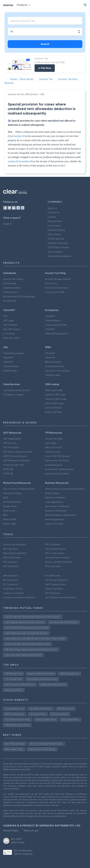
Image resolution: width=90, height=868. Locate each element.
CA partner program (14, 353)
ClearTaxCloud (11, 366)
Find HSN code (53, 576)
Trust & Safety (55, 252)
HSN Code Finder (54, 390)
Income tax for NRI (55, 292)
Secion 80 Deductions (57, 288)
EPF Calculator (53, 593)
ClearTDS (50, 329)
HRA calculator (11, 576)
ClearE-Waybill (53, 320)
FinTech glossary (56, 239)
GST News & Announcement (18, 452)
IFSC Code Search (55, 553)
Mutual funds (10, 301)
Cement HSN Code (55, 395)
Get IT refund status (56, 584)
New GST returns (12, 329)
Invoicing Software (55, 366)
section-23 (13, 161)
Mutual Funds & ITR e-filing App (19, 296)
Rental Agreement (55, 519)
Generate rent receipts (57, 558)
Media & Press (55, 221)
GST (5, 316)
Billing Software (53, 362)
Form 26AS (51, 443)
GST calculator (11, 566)
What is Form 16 (53, 447)
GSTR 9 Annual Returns (15, 456)
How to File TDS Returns (58, 456)
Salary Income (53, 452)
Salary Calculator (54, 589)
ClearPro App (10, 371)
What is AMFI (10, 519)
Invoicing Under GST (14, 465)
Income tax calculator (15, 544)
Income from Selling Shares (59, 469)
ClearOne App (53, 375)
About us (52, 208)
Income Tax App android (58, 279)
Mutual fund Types (13, 493)
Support (7, 224)
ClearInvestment (12, 288)
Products (24, 5)
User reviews (54, 226)
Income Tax (51, 283)
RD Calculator (10, 580)
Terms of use (31, 831)
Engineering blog (56, 230)
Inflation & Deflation (55, 498)
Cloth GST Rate (53, 408)
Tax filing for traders (13, 395)
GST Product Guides (58, 247)
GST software (10, 325)
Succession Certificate (57, 506)
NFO (5, 515)
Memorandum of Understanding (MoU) (65, 489)
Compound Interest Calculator (19, 597)
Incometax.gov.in (54, 465)
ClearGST (50, 316)
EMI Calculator (11, 549)
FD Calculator (10, 584)
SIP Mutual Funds (12, 502)
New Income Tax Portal (57, 460)
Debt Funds (9, 511)
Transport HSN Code (56, 399)
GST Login (8, 320)
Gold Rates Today (13, 589)
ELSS (6, 498)
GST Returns (10, 443)
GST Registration (12, 439)
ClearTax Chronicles (58, 243)
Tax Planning (10, 283)
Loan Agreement (54, 502)
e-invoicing (9, 334)
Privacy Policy (11, 831)
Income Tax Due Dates (57, 474)
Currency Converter (13, 593)
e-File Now (45, 68)
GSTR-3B (8, 474)
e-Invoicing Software (56, 325)
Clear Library (54, 234)
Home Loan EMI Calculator (59, 562)
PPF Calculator (53, 544)
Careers (52, 217)
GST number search (55, 549)
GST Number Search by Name (61, 597)
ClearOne (50, 358)
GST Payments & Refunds (16, 460)
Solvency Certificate (56, 511)
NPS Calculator (53, 566)
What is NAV (9, 524)
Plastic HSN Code (54, 403)
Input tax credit (11, 338)
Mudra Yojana (52, 493)
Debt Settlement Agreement (60, 515)
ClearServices (10, 292)
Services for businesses (57, 371)
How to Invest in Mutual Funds (19, 489)
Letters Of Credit (54, 524)
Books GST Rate (54, 412)
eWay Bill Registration (57, 334)
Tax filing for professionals (16, 390)
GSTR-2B (8, 469)
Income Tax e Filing (13, 279)
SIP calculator (10, 562)
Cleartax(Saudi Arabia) (59, 256)
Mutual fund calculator (15, 553)
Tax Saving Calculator (56, 580)
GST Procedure (11, 447)
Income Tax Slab (54, 439)
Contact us (54, 212)
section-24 (19, 136)
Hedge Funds (10, 506)
